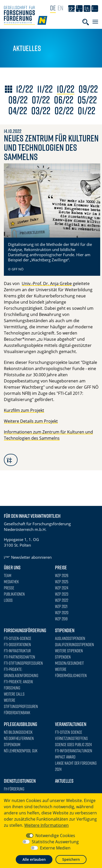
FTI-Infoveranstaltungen (74, 751)
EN (60, 8)
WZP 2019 (61, 619)
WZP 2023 (62, 594)
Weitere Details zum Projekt (31, 421)
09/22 (88, 89)
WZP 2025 (62, 582)
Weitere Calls (14, 694)
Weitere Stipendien (69, 651)
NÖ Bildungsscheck (18, 732)
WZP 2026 (62, 575)
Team (8, 575)
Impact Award (65, 757)
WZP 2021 (61, 606)
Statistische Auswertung (55, 842)
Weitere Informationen (46, 825)
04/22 (18, 111)
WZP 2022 (62, 600)
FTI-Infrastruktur (17, 651)
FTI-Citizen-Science (18, 638)
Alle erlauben (34, 859)
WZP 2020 (62, 613)
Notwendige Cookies (55, 836)
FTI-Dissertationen (17, 645)
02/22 (64, 111)
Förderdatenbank (17, 713)
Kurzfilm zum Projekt (24, 410)
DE (53, 8)
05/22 (87, 100)
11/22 (45, 89)
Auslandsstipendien (70, 638)
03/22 (41, 111)
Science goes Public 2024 (73, 745)
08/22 (18, 100)
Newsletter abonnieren (28, 557)
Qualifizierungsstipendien (74, 645)
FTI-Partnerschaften (19, 657)
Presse (9, 588)
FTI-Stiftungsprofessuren (23, 663)
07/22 (41, 100)
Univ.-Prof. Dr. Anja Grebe (47, 283)
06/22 (64, 100)
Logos (8, 600)
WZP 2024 (62, 588)
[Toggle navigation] (95, 22)
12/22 (25, 89)
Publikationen (14, 594)
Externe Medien (55, 848)
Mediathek (11, 582)
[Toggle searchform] (86, 22)
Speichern (71, 859)
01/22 (87, 111)
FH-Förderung (14, 789)
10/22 (66, 89)
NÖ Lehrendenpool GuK (21, 751)
